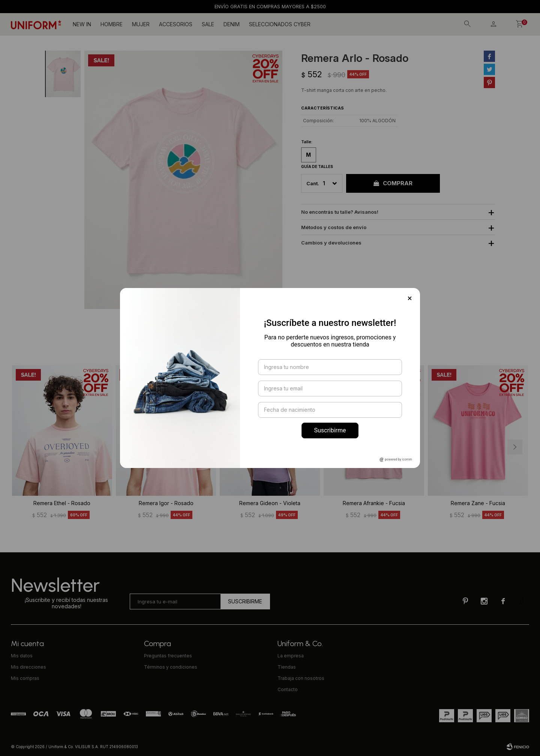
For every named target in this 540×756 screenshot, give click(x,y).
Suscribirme (330, 430)
